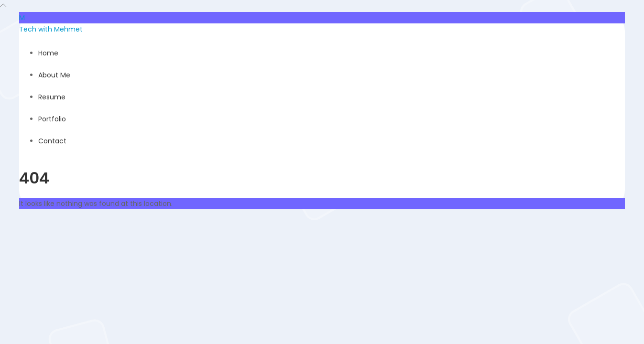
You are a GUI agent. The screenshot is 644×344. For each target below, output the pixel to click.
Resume (52, 97)
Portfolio (52, 119)
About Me (54, 75)
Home (48, 53)
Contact (52, 141)
